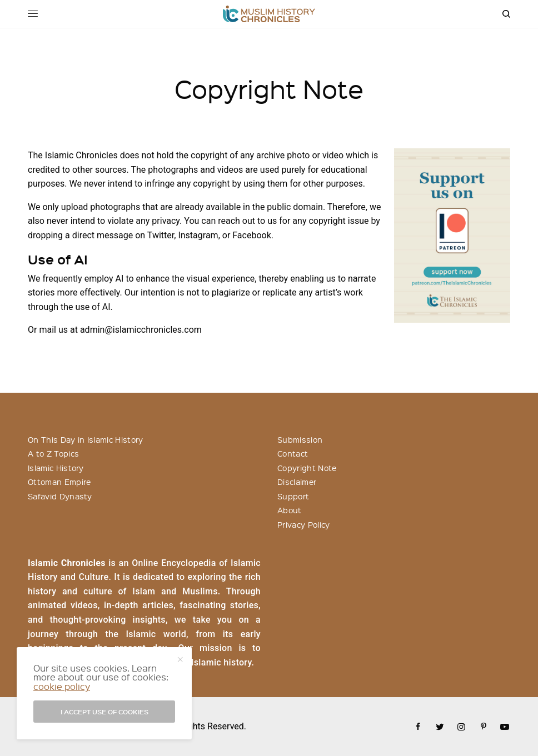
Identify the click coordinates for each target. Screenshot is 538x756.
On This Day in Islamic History (86, 439)
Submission (300, 439)
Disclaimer (297, 482)
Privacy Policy (303, 524)
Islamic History (56, 468)
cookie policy (62, 686)
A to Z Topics (53, 453)
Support (293, 496)
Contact (293, 453)
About (290, 510)
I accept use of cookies (104, 712)
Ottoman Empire (59, 482)
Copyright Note (307, 468)
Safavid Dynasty (60, 496)
